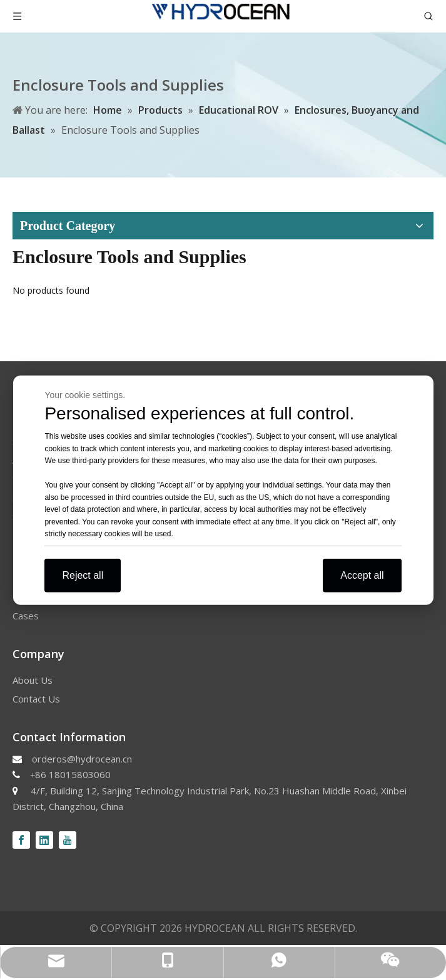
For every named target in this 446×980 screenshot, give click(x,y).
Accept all (362, 575)
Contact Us (36, 699)
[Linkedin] (44, 840)
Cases (26, 616)
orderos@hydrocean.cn (82, 759)
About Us (33, 680)
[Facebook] (21, 840)
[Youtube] (68, 840)
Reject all (83, 575)
